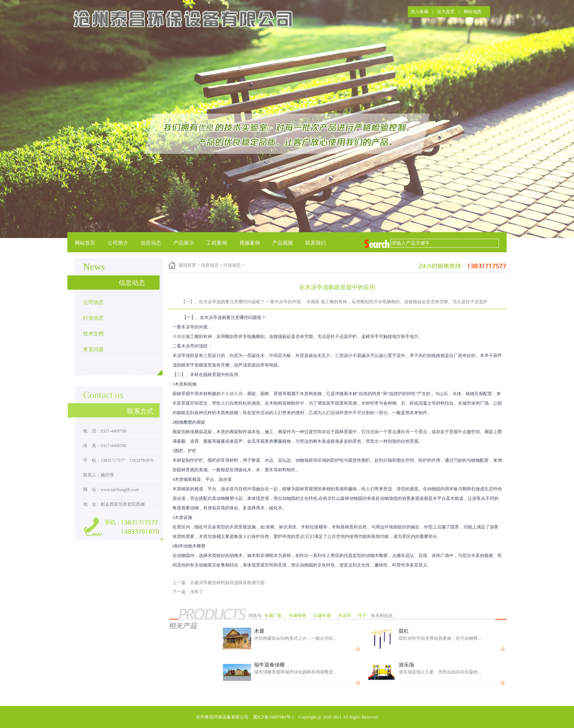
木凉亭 (345, 616)
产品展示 (184, 243)
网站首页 (85, 243)
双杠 (404, 631)
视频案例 (250, 243)
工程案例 (217, 243)
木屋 (259, 631)
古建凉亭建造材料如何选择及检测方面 (227, 583)
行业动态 (93, 318)
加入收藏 (420, 12)
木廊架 (179, 337)
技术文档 (93, 334)
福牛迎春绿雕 (269, 665)
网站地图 (473, 12)
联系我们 (316, 243)
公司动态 (93, 302)
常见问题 (93, 350)
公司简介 (118, 243)
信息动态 (151, 243)
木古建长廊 (232, 394)
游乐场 (406, 665)
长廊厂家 (274, 616)
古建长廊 (323, 616)
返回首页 (187, 265)
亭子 (363, 616)
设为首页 (446, 12)
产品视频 (283, 243)
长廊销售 (298, 616)
